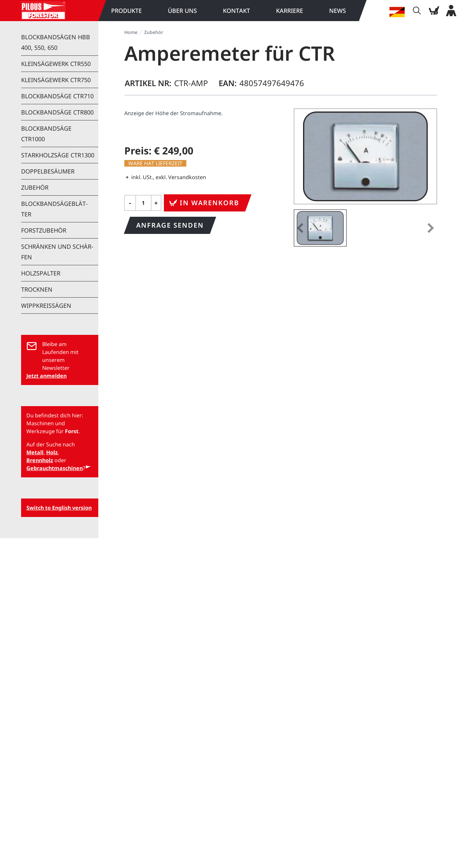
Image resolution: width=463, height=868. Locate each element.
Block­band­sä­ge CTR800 (57, 112)
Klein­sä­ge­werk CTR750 (56, 80)
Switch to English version (59, 508)
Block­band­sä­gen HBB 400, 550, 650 (56, 42)
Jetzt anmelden (46, 376)
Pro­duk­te (126, 11)
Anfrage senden (170, 225)
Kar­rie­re (290, 11)
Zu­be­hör (35, 187)
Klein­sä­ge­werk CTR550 (56, 64)
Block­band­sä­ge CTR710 (57, 96)
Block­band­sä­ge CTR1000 (46, 134)
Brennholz (40, 460)
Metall (35, 452)
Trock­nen (37, 289)
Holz (52, 452)
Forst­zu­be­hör (44, 230)
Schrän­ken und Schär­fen (57, 252)
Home (131, 32)
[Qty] (143, 203)
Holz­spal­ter (41, 273)
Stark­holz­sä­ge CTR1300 (58, 155)
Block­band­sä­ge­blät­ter (54, 209)
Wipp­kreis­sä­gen (46, 305)
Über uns (182, 11)
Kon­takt (236, 11)
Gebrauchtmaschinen (55, 468)
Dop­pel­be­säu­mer (48, 171)
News (338, 11)
